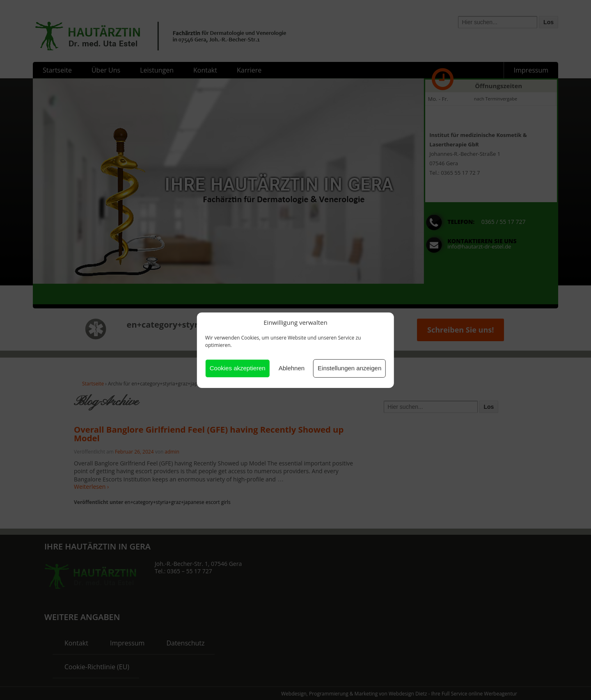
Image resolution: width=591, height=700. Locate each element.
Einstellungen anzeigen (349, 368)
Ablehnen (292, 368)
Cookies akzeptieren (238, 368)
